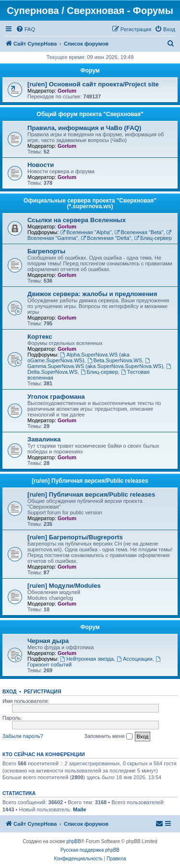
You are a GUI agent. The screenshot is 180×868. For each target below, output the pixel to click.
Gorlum (67, 91)
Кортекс (40, 337)
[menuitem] (25, 29)
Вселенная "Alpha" (86, 232)
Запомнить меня (108, 737)
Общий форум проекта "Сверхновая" (90, 114)
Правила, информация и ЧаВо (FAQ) (84, 128)
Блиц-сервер (153, 238)
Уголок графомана (56, 397)
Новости (41, 165)
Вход (9, 691)
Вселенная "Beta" (139, 232)
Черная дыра (48, 641)
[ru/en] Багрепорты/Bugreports (75, 537)
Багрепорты (46, 251)
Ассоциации (135, 659)
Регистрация (43, 691)
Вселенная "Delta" (106, 238)
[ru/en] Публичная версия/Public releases (90, 481)
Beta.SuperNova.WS (115, 360)
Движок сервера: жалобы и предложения (92, 294)
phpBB (74, 841)
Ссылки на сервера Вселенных (77, 220)
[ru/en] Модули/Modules (64, 586)
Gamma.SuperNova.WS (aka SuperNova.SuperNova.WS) (95, 363)
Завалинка (44, 439)
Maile (80, 809)
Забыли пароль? (23, 736)
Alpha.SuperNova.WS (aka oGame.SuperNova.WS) (78, 357)
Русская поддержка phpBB (90, 850)
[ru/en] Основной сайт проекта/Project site (93, 84)
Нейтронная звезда (87, 659)
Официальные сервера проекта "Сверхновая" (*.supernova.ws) (90, 203)
